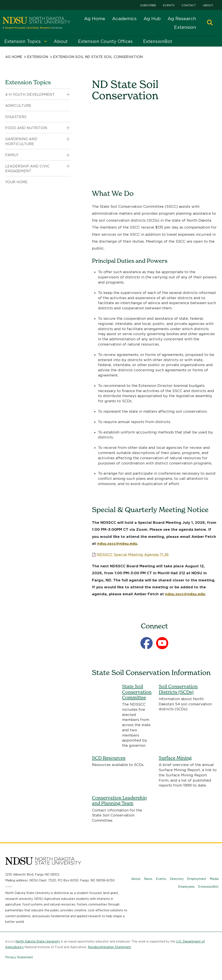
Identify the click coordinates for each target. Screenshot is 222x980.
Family (12, 155)
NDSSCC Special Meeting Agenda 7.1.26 (133, 555)
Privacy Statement (19, 957)
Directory (177, 879)
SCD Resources (109, 758)
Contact (189, 5)
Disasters (16, 117)
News (148, 879)
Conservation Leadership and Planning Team (119, 800)
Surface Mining (175, 758)
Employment (197, 879)
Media (214, 879)
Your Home (16, 182)
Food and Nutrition (26, 128)
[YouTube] (162, 643)
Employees (186, 887)
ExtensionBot (208, 887)
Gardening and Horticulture (21, 141)
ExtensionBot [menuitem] (158, 41)
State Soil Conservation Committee (137, 692)
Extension (185, 27)
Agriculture (18, 106)
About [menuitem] (61, 41)
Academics (124, 19)
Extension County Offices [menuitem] (105, 41)
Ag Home (95, 19)
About (208, 5)
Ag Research (182, 19)
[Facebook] (147, 643)
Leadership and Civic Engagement (27, 169)
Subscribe (148, 5)
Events (169, 5)
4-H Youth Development (30, 95)
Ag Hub (152, 19)
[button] (210, 23)
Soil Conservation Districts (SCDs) (178, 689)
